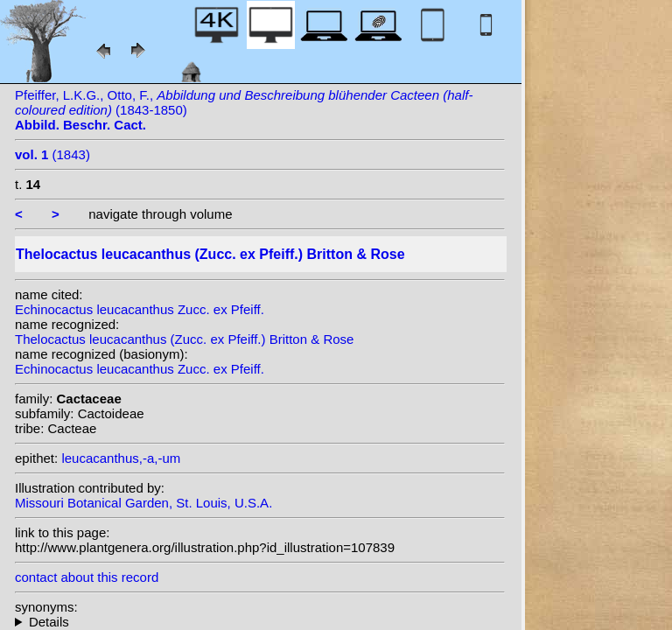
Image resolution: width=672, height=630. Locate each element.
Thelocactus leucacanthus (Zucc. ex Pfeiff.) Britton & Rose (184, 339)
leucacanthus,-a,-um (121, 458)
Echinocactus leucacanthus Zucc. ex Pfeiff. (140, 309)
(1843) (52, 154)
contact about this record (87, 577)
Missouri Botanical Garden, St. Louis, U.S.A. (143, 503)
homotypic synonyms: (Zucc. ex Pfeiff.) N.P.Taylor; (260, 622)
